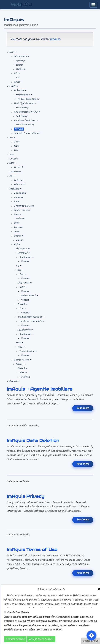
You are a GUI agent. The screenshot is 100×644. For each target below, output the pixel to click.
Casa (17, 202)
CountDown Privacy (25, 125)
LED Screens (15, 172)
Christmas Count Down (26, 120)
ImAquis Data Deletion (33, 441)
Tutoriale (13, 159)
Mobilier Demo (24, 95)
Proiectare (19, 180)
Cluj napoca (23, 249)
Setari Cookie (91, 641)
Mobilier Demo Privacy (28, 99)
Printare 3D (20, 185)
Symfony (20, 61)
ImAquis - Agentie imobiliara (40, 389)
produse (55, 39)
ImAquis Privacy (26, 496)
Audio (17, 142)
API (17, 73)
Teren (17, 232)
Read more (83, 408)
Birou (18, 215)
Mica (20, 343)
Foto (16, 150)
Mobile (14, 86)
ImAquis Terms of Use (32, 550)
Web (13, 52)
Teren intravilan (28, 351)
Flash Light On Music (25, 103)
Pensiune (18, 227)
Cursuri (17, 82)
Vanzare (20, 240)
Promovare (14, 381)
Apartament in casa (24, 206)
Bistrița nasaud (23, 360)
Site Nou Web (22, 56)
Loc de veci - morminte (32, 321)
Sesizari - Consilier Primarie (27, 133)
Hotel (17, 223)
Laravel (19, 65)
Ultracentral (25, 283)
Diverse (19, 236)
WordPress (21, 69)
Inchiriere (20, 219)
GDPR (13, 163)
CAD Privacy (22, 116)
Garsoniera (19, 197)
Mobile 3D (20, 91)
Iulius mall (24, 253)
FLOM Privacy (22, 108)
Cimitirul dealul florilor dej (31, 317)
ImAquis (19, 129)
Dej (19, 266)
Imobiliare (15, 189)
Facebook (19, 168)
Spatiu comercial (22, 210)
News (12, 155)
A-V (12, 138)
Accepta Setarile (15, 639)
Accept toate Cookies (41, 639)
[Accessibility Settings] (91, 635)
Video (17, 146)
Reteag (21, 364)
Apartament (20, 193)
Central (22, 304)
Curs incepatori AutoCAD (27, 112)
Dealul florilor (25, 330)
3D (12, 176)
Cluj (17, 244)
